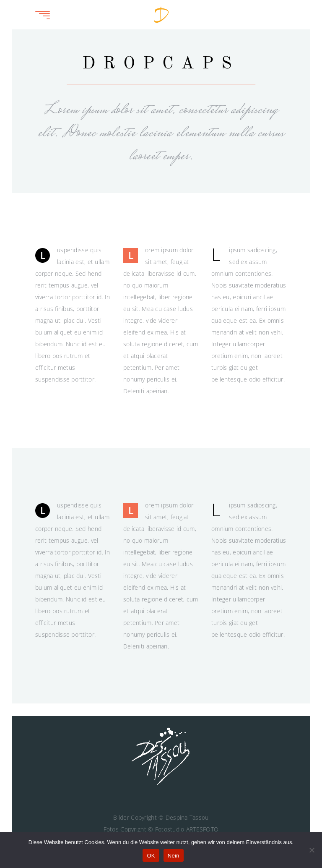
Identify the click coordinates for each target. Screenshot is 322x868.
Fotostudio (170, 829)
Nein (174, 856)
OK (151, 856)
